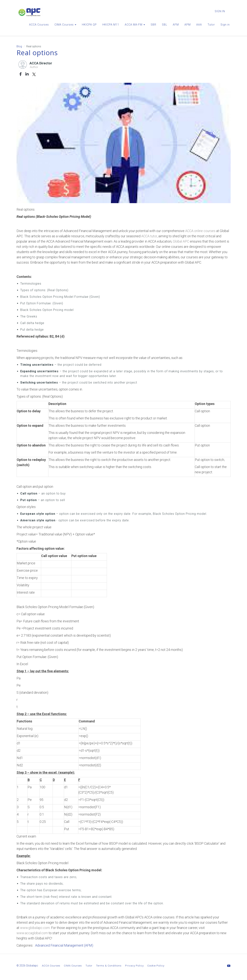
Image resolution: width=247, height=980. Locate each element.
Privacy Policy (134, 966)
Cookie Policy (156, 966)
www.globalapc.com (35, 928)
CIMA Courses (65, 25)
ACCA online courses (200, 231)
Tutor (211, 25)
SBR (153, 25)
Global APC (181, 241)
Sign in (225, 25)
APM (188, 25)
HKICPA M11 (111, 25)
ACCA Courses (39, 25)
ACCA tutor (149, 236)
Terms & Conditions (109, 966)
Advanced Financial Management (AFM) (64, 945)
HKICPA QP (89, 25)
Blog (19, 46)
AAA (199, 25)
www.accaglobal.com (32, 933)
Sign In (220, 11)
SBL (165, 25)
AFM (176, 25)
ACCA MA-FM (135, 25)
